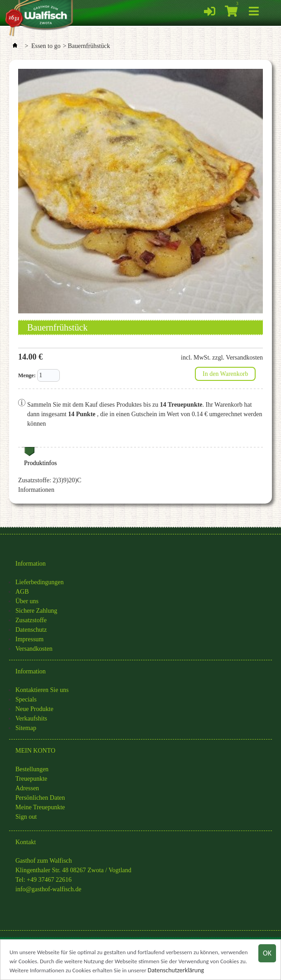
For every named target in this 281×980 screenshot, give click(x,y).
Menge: (27, 375)
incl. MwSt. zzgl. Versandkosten (222, 358)
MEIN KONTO (35, 751)
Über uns (27, 601)
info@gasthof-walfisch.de (48, 889)
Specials (26, 699)
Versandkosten (34, 649)
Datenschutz (31, 630)
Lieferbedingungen (40, 582)
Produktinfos (40, 463)
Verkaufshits (31, 718)
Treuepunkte (31, 779)
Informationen (36, 490)
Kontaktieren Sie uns (42, 690)
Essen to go (46, 46)
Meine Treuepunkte (40, 807)
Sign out (26, 817)
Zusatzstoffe (31, 620)
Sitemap (26, 728)
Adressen (27, 788)
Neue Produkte (34, 709)
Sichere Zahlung (36, 611)
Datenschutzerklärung (176, 971)
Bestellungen (32, 769)
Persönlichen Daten (40, 798)
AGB (22, 592)
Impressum (29, 639)
